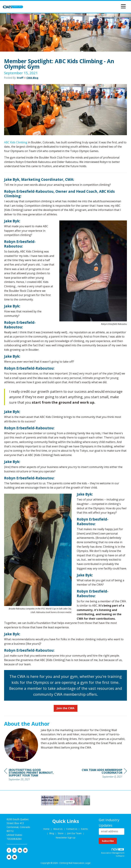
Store (61, 833)
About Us (58, 829)
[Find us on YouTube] (9, 857)
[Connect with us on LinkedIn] (20, 850)
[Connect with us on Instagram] (25, 850)
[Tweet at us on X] (14, 850)
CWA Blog (32, 78)
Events (84, 829)
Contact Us (72, 829)
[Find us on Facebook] (9, 850)
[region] (101, 774)
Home (47, 829)
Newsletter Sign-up (66, 838)
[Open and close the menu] (75, 6)
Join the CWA (66, 708)
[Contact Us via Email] (15, 857)
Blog (52, 833)
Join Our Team (74, 833)
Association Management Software (113, 853)
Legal (88, 863)
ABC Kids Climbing (16, 142)
